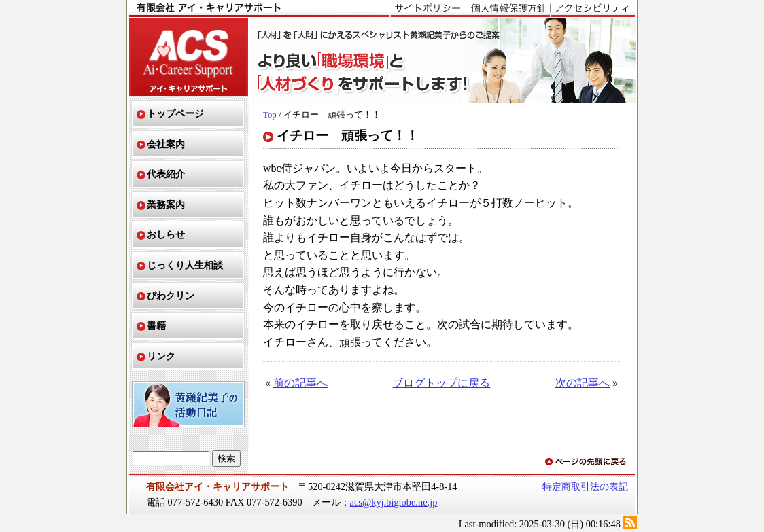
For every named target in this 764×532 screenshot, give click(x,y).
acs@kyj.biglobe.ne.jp (394, 502)
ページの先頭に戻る (587, 462)
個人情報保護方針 (508, 9)
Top (270, 115)
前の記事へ (300, 383)
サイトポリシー (428, 9)
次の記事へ (583, 383)
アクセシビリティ (592, 9)
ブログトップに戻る (441, 383)
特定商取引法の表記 (585, 486)
